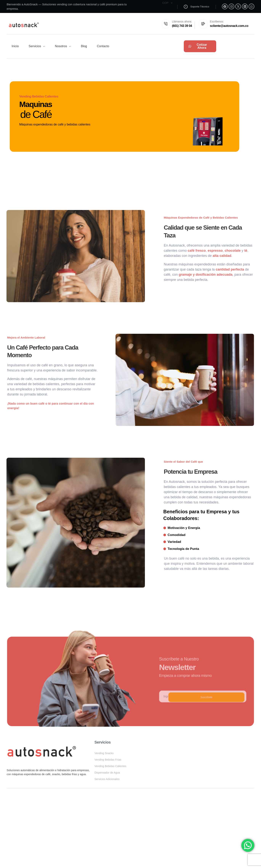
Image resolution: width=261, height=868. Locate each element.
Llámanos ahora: (174, 22)
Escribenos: (215, 22)
